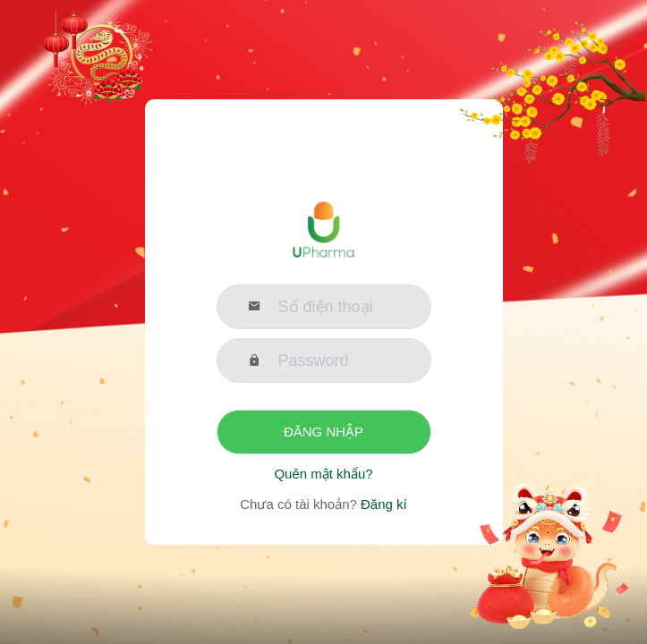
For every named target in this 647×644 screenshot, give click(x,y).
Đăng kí (382, 504)
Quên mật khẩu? (323, 474)
